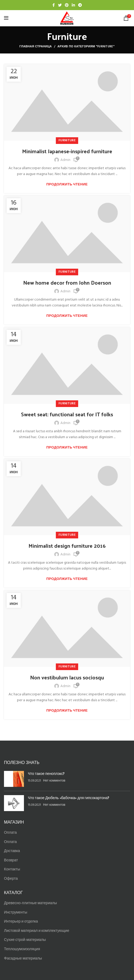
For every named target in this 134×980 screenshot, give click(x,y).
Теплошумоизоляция (22, 949)
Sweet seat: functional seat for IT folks (67, 414)
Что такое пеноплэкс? (46, 773)
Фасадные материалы (23, 959)
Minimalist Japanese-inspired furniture (67, 151)
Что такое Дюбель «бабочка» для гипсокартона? (69, 798)
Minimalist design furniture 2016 (67, 546)
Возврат (11, 860)
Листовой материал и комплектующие (37, 931)
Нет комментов (54, 781)
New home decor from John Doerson (67, 283)
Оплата (10, 833)
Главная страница (36, 47)
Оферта (11, 879)
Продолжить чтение (67, 184)
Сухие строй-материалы (25, 940)
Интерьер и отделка (21, 922)
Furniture (67, 140)
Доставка (12, 851)
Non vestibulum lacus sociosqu (67, 677)
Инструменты (16, 913)
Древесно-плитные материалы (30, 903)
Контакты (12, 869)
